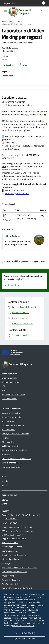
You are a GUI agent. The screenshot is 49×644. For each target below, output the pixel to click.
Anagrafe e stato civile (11, 417)
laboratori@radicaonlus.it (17, 194)
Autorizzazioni (8, 421)
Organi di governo (9, 378)
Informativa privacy (10, 559)
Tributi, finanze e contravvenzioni (16, 459)
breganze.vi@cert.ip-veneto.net (20, 531)
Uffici (4, 386)
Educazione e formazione (13, 425)
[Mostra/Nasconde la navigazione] (5, 11)
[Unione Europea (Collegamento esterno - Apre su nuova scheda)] (24, 353)
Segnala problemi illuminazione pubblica (19, 567)
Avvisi (4, 485)
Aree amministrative (11, 382)
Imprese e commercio (11, 467)
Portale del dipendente (12, 580)
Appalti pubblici (8, 429)
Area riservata (8, 576)
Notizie (20, 21)
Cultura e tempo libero (11, 463)
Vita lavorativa (8, 442)
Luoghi (5, 500)
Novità (12, 21)
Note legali (6, 563)
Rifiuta (24, 633)
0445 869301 (11, 523)
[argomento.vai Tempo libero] (8, 75)
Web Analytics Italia (10, 584)
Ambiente (6, 454)
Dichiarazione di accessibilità (14, 572)
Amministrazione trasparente (15, 555)
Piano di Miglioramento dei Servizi (17, 588)
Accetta (24, 639)
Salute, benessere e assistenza (15, 434)
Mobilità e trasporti (10, 446)
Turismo (5, 438)
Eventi (4, 504)
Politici (5, 390)
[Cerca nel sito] (42, 12)
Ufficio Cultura (12, 236)
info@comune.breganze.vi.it (20, 527)
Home (4, 21)
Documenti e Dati (9, 399)
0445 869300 (11, 519)
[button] (10, 3)
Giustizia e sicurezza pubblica (15, 450)
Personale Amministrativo (13, 394)
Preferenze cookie (12, 623)
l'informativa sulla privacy (24, 626)
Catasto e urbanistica (11, 413)
